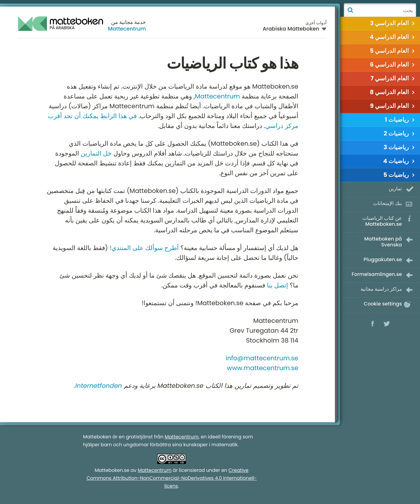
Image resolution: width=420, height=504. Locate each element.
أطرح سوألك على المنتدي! (144, 248)
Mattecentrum (127, 29)
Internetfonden (98, 386)
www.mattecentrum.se (262, 368)
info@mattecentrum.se (262, 358)
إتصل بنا (278, 285)
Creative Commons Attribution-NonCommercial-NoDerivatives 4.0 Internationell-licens (172, 478)
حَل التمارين (96, 153)
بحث (350, 10)
